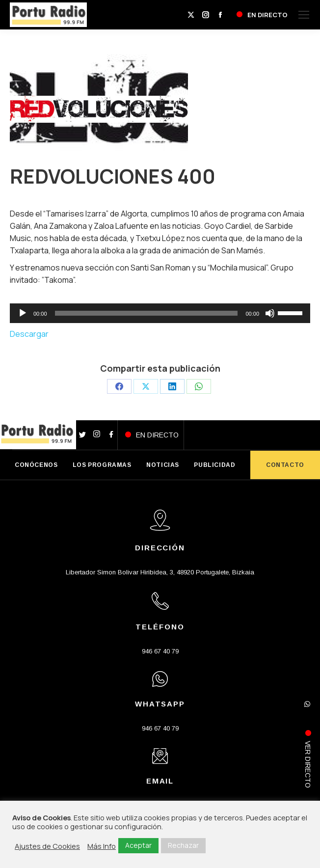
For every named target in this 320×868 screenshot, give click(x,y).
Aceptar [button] (138, 845)
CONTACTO (285, 465)
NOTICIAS (163, 465)
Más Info (102, 846)
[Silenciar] (270, 313)
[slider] (147, 313)
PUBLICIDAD (214, 465)
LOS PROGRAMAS (102, 465)
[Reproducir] (23, 313)
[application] (160, 313)
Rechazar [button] (183, 845)
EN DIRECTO (157, 435)
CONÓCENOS (36, 465)
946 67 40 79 (160, 651)
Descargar (29, 334)
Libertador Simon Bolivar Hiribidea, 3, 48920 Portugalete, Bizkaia (160, 572)
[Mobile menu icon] (304, 15)
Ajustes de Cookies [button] (47, 846)
